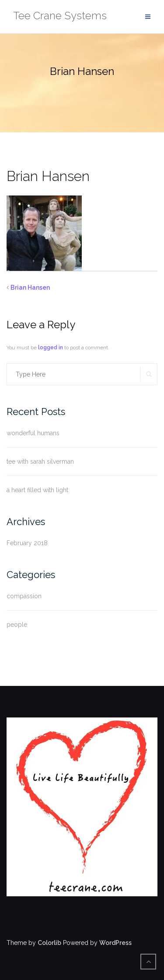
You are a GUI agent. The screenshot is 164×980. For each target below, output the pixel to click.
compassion (24, 596)
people (17, 625)
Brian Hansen (30, 288)
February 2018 (27, 543)
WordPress (115, 943)
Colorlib (49, 943)
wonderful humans (33, 433)
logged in (51, 348)
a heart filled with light (37, 490)
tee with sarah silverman (40, 462)
